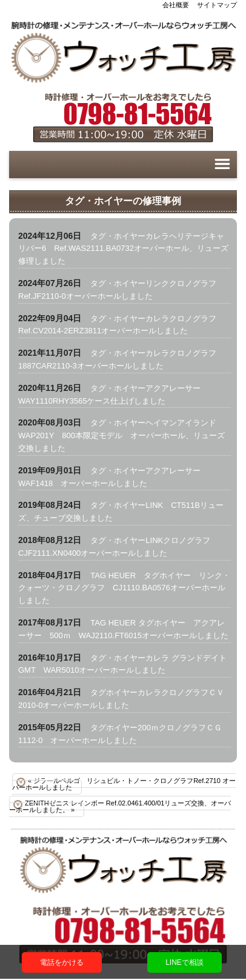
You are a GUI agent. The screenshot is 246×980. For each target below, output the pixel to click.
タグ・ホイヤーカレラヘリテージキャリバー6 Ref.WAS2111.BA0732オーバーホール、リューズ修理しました (123, 249)
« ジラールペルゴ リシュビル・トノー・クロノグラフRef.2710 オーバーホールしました (124, 784)
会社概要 (176, 5)
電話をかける (62, 962)
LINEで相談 (184, 962)
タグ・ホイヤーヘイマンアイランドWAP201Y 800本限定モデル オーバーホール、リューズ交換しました (121, 435)
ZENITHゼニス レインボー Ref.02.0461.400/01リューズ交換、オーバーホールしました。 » (120, 806)
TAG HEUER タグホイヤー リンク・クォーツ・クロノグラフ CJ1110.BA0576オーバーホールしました (124, 588)
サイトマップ (217, 5)
